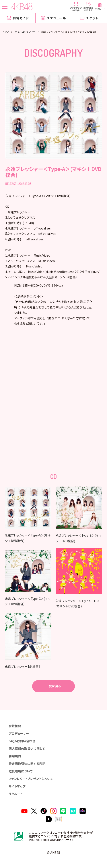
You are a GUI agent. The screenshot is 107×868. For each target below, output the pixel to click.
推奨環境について (21, 771)
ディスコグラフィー (25, 32)
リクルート (16, 793)
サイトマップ (17, 786)
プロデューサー (19, 733)
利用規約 (15, 756)
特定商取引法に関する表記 (27, 763)
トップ (6, 32)
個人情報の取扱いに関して (27, 748)
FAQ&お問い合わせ (22, 740)
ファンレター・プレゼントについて (31, 778)
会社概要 (15, 725)
